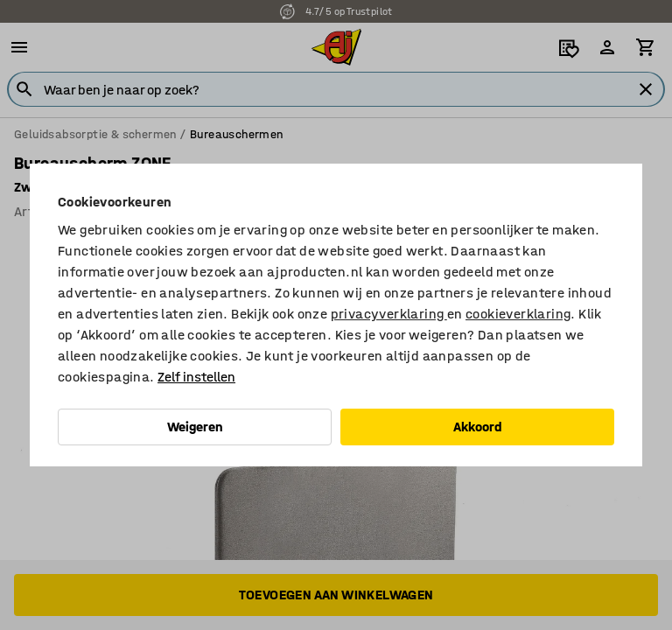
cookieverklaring (518, 314)
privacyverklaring (389, 314)
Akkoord (478, 427)
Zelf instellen (196, 377)
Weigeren (195, 427)
